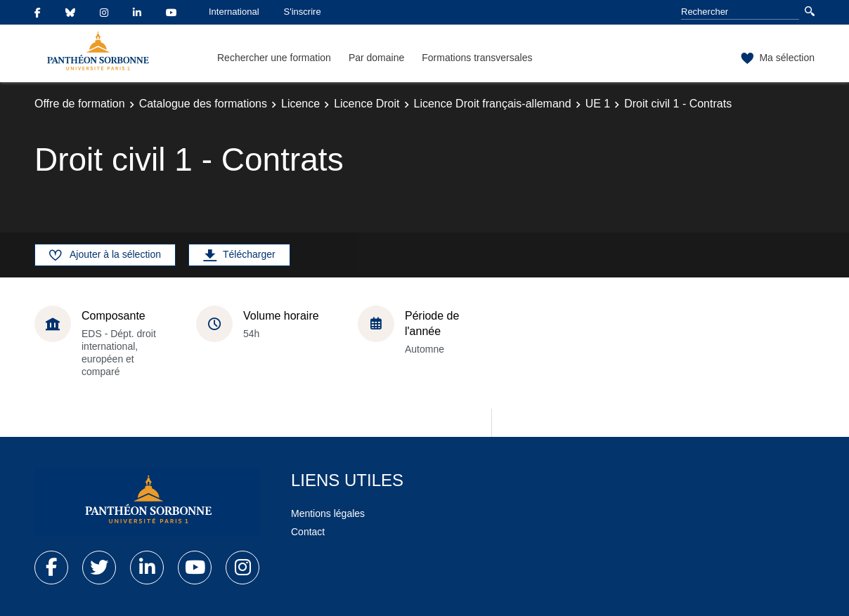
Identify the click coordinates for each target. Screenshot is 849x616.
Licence (300, 104)
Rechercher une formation (274, 58)
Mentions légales (328, 513)
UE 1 (598, 104)
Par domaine (376, 58)
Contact (308, 532)
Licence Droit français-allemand (493, 104)
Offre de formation (80, 104)
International (234, 12)
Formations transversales (477, 58)
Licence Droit (367, 104)
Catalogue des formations (203, 104)
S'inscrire (303, 12)
